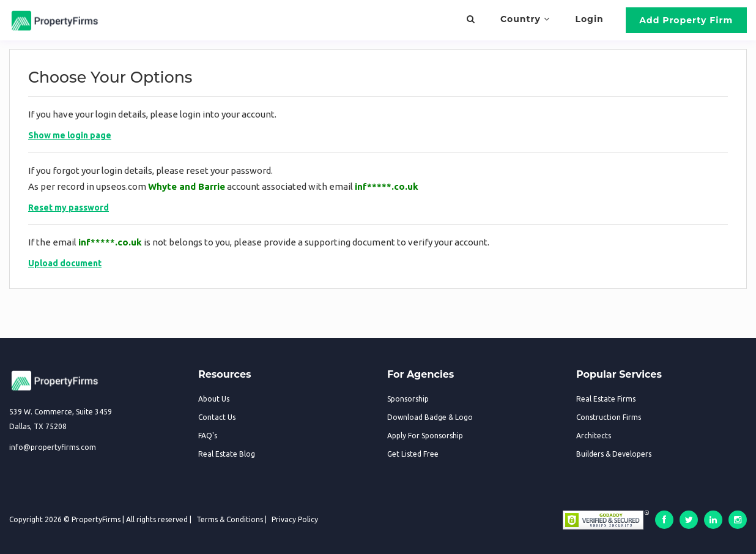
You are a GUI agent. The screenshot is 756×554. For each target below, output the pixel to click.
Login (590, 19)
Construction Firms (609, 417)
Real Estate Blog (227, 454)
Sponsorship (408, 399)
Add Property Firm (686, 20)
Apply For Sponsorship (425, 436)
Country (525, 19)
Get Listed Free (413, 454)
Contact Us (217, 417)
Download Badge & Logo (430, 417)
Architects (594, 436)
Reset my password (69, 208)
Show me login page (70, 135)
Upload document (65, 263)
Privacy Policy (295, 519)
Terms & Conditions (230, 519)
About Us (214, 399)
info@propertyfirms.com (53, 447)
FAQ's (208, 436)
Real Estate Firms (606, 399)
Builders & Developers (614, 454)
